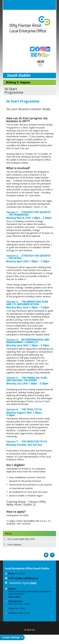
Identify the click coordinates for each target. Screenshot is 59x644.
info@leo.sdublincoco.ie (26, 578)
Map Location (14, 597)
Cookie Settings (11, 637)
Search (45, 5)
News (8, 534)
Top (52, 555)
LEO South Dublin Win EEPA (21, 539)
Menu (51, 5)
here (34, 583)
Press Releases (14, 545)
